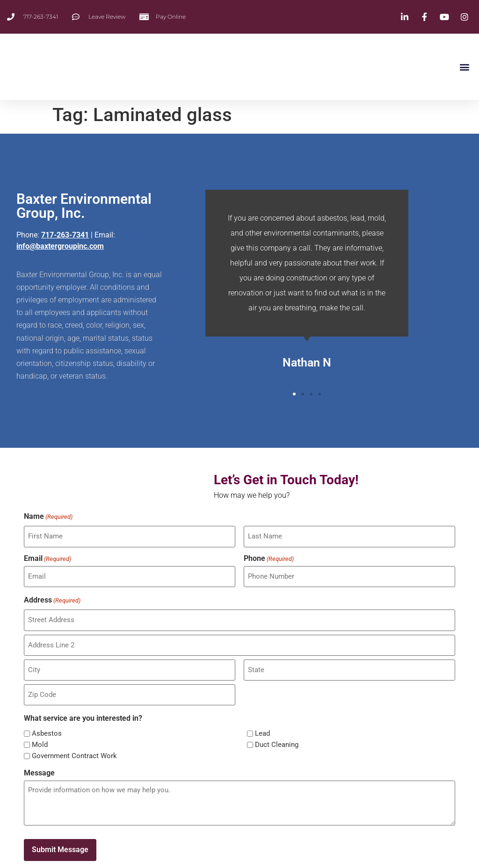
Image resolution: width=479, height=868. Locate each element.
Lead (262, 721)
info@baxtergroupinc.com (60, 246)
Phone (269, 556)
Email (47, 556)
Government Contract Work (74, 743)
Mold (40, 732)
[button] (464, 67)
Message (39, 760)
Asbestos (47, 721)
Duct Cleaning (277, 732)
